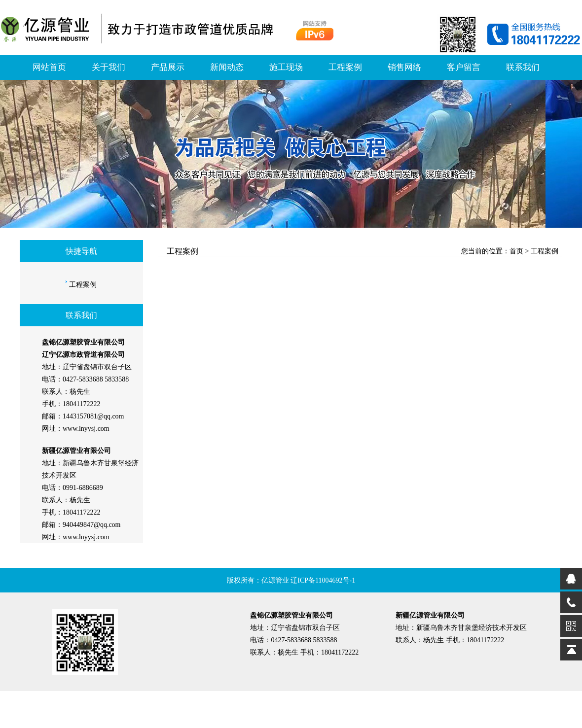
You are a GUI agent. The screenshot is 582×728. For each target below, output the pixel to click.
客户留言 (464, 67)
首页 (516, 251)
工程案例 (345, 67)
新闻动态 (227, 67)
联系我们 (523, 67)
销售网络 (404, 67)
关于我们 (109, 67)
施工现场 (286, 67)
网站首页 (49, 67)
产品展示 (168, 67)
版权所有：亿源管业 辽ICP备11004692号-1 (291, 580)
